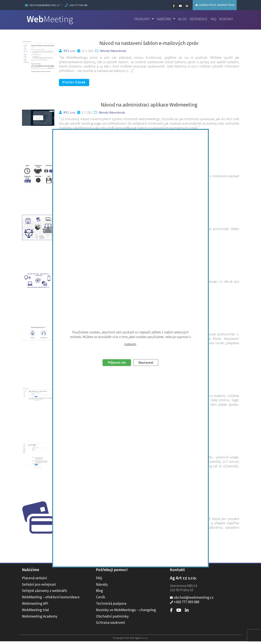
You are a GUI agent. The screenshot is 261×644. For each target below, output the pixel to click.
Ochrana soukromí (110, 625)
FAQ (213, 19)
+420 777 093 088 (78, 5)
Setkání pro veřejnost (39, 587)
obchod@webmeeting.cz (45, 5)
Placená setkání (34, 581)
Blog (181, 19)
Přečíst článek (75, 82)
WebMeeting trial (35, 613)
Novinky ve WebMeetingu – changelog (126, 613)
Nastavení (148, 337)
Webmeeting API (35, 606)
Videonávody (118, 51)
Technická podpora (111, 606)
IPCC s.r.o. (70, 51)
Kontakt (226, 19)
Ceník (101, 600)
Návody (105, 51)
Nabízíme (163, 19)
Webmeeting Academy (40, 619)
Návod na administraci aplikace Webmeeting (149, 105)
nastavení (130, 318)
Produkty (140, 19)
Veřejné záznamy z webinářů (44, 593)
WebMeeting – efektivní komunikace (51, 600)
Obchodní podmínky (112, 619)
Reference (197, 19)
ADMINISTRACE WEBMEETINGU (209, 5)
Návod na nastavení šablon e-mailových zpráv (149, 43)
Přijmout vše (115, 337)
